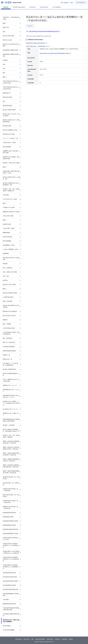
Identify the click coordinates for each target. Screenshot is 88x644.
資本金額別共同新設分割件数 (10, 581)
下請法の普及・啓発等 (9, 228)
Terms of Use (27, 639)
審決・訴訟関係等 (7, 338)
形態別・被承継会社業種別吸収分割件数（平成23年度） (11, 460)
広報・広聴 (6, 276)
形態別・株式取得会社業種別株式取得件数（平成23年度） (11, 442)
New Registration (81, 2)
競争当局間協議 (7, 241)
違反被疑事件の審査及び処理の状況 (11, 55)
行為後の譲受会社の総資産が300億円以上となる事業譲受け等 (11, 567)
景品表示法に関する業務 (9, 285)
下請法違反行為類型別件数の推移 (11, 615)
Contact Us (58, 639)
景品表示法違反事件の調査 (10, 293)
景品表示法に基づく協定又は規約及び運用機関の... (11, 621)
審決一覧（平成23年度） (9, 342)
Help (32, 639)
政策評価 (5, 280)
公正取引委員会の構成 (9, 328)
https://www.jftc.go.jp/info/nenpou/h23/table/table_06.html (44, 31)
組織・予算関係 (7, 324)
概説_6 (5, 289)
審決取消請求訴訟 (7, 106)
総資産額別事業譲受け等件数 (10, 534)
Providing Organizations (19, 7)
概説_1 (5, 23)
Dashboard (64, 639)
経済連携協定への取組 (9, 245)
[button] (65, 2)
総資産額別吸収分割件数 (9, 525)
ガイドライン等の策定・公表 (10, 138)
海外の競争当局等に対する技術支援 (11, 259)
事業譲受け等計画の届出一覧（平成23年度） (10, 508)
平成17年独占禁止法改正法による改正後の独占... (11, 88)
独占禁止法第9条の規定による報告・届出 (11, 178)
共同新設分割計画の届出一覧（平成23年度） (10, 490)
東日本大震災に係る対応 (9, 316)
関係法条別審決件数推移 (9, 351)
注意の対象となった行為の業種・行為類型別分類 (10, 364)
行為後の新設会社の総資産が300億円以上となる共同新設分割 (11, 545)
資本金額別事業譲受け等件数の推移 (11, 595)
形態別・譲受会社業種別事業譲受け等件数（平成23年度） (11, 472)
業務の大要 (6, 27)
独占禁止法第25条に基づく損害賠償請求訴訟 (11, 121)
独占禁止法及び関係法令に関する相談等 (11, 306)
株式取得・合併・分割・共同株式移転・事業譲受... (11, 436)
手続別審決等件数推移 (9, 347)
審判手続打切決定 (7, 97)
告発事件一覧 (6, 355)
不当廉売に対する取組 (9, 207)
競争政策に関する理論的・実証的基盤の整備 (11, 158)
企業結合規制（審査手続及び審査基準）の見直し (11, 172)
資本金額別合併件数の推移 (10, 577)
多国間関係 (6, 253)
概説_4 (5, 203)
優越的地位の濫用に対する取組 (11, 212)
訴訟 (4, 101)
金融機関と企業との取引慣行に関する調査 (11, 152)
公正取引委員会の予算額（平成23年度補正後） (11, 333)
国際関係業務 (6, 233)
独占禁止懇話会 (7, 626)
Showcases (33, 7)
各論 (4, 32)
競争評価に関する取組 (9, 134)
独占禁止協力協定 (7, 237)
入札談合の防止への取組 (9, 143)
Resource (30, 26)
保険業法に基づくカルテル (10, 385)
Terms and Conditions (40, 639)
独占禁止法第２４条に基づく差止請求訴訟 (11, 115)
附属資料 (5, 320)
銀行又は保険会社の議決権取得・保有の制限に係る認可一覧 (11, 430)
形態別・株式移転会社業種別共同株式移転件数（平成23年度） (11, 466)
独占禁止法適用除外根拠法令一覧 (11, 374)
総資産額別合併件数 (8, 517)
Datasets (6, 7)
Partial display (42, 46)
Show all (47, 46)
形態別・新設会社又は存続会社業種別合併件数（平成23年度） (11, 448)
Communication (44, 7)
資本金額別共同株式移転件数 (10, 589)
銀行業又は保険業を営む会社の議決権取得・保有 (11, 184)
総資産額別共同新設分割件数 (10, 521)
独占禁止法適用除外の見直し (10, 130)
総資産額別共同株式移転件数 (10, 529)
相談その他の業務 (7, 301)
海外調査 (5, 264)
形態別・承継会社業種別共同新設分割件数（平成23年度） (11, 454)
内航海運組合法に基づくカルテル (11, 390)
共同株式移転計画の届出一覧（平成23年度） (10, 502)
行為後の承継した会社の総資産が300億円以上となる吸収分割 (11, 552)
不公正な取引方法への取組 (10, 199)
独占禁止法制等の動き (9, 36)
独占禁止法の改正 (7, 40)
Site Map (71, 639)
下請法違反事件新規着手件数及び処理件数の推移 (11, 609)
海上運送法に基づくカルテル (10, 409)
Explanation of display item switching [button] (37, 43)
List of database (57, 7)
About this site (19, 639)
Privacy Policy (50, 639)
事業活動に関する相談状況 (10, 311)
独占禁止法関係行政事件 (9, 110)
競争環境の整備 (7, 126)
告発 (4, 69)
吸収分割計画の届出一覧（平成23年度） (11, 496)
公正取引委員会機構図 (9, 630)
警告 (4, 64)
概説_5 (5, 220)
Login (72, 2)
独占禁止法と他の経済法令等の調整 (11, 45)
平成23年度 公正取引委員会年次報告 (11, 18)
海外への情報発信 (7, 268)
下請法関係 (6, 600)
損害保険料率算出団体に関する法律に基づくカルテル (11, 396)
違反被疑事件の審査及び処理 (10, 50)
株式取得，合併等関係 (9, 425)
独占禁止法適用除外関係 (9, 369)
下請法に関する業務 (8, 216)
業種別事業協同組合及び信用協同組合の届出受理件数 (11, 420)
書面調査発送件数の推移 (9, 604)
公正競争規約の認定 (8, 297)
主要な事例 (6, 195)
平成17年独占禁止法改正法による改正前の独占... (11, 82)
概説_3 (5, 167)
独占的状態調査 (7, 147)
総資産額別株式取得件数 (9, 513)
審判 (4, 73)
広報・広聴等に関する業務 (10, 272)
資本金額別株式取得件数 (9, 573)
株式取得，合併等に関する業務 (11, 163)
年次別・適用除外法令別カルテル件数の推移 (11, 380)
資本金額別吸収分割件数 (9, 585)
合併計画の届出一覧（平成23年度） (11, 484)
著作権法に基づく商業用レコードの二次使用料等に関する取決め (11, 403)
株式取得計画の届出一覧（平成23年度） (11, 478)
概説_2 (5, 77)
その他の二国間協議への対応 (10, 249)
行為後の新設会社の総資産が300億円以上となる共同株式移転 (11, 559)
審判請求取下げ (7, 93)
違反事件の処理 (7, 224)
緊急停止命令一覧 (7, 359)
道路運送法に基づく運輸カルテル (11, 414)
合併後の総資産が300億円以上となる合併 (11, 539)
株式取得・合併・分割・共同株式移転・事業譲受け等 (11, 190)
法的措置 (5, 60)
